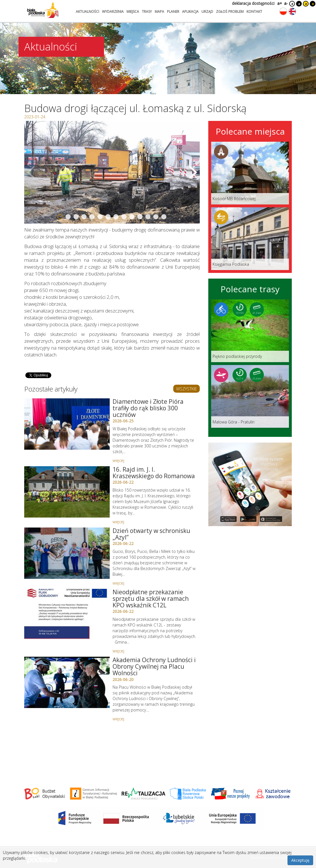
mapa (159, 12)
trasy (147, 12)
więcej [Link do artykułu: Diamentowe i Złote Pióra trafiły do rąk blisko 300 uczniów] (118, 460)
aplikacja (190, 12)
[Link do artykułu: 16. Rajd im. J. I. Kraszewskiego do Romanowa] (67, 492)
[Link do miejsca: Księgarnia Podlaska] (250, 239)
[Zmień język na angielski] (292, 11)
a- (286, 3)
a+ (279, 3)
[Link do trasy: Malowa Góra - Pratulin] (250, 396)
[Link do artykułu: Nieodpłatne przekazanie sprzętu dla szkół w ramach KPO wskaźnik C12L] (67, 615)
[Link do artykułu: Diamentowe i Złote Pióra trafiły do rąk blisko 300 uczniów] (67, 424)
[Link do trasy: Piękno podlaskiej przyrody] (250, 331)
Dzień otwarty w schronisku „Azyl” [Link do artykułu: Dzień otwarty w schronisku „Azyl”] (151, 534)
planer (173, 12)
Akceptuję (300, 860)
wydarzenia (113, 12)
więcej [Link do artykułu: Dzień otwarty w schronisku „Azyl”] (118, 583)
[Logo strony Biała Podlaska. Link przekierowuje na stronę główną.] (43, 10)
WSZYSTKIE (186, 389)
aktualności (87, 12)
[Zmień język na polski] (283, 11)
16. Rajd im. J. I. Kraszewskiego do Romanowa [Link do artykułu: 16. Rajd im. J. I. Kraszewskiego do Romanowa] (154, 473)
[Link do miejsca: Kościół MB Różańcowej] (250, 173)
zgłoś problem (230, 12)
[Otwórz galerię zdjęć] (112, 172)
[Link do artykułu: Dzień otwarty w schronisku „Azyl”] (67, 553)
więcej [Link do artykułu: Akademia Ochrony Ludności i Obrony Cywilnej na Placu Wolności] (118, 719)
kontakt (254, 12)
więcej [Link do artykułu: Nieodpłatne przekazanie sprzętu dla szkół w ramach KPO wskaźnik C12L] (118, 651)
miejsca (133, 12)
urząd (207, 12)
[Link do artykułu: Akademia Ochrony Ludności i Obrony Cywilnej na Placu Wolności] (67, 682)
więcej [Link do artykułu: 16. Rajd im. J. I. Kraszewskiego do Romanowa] (118, 522)
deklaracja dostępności (253, 3)
